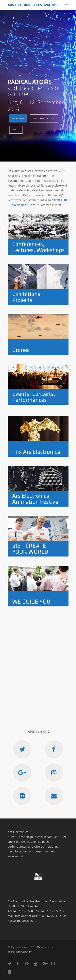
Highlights (18, 118)
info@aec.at (23, 916)
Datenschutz (44, 947)
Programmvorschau (44, 118)
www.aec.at (16, 856)
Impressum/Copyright (20, 952)
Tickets (16, 130)
